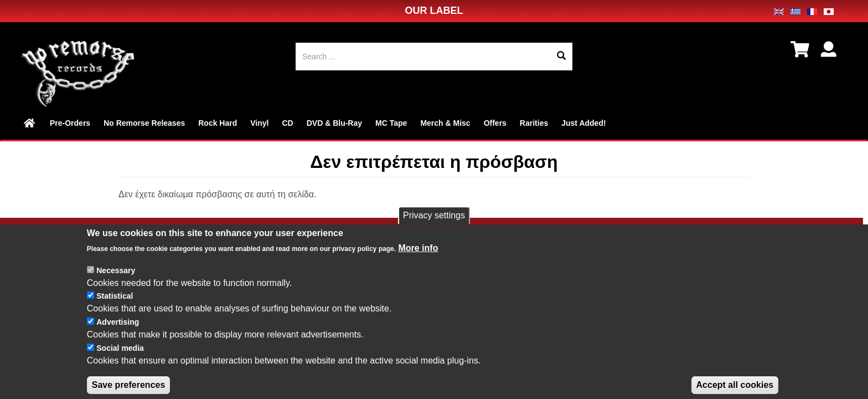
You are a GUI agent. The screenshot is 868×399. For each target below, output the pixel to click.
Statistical (115, 309)
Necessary (116, 283)
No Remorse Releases (144, 123)
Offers (495, 123)
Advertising (118, 334)
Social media (120, 360)
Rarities (534, 123)
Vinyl (259, 123)
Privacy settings (434, 227)
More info (418, 260)
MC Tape (391, 123)
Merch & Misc (445, 123)
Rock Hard (218, 123)
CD (287, 123)
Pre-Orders (70, 123)
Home (30, 123)
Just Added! (583, 123)
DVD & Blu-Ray (334, 123)
